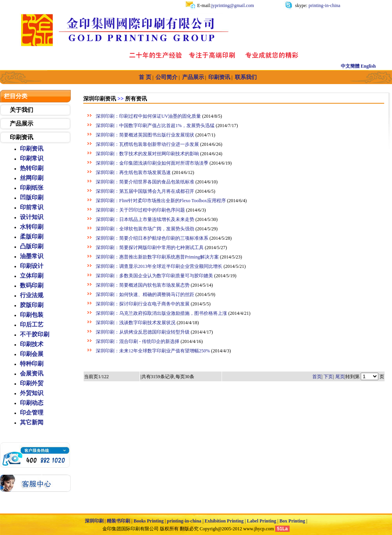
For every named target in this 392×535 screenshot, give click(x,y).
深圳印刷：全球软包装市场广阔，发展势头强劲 (145, 229)
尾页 (340, 377)
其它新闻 (32, 422)
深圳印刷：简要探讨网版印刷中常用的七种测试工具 (150, 248)
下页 (328, 377)
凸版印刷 (32, 246)
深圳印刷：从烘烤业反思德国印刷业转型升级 (143, 332)
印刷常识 (32, 158)
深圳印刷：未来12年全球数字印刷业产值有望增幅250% (153, 351)
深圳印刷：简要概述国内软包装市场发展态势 (143, 285)
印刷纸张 (32, 188)
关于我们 (21, 110)
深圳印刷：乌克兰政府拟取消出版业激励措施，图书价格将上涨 (161, 313)
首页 (317, 377)
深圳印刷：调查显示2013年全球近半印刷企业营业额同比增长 (159, 266)
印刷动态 (32, 403)
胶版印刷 (32, 305)
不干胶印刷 (35, 334)
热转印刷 (32, 168)
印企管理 (32, 413)
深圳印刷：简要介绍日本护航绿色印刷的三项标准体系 (152, 238)
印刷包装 (32, 315)
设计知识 (32, 217)
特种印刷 (32, 364)
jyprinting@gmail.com (233, 5)
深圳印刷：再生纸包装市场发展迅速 (133, 172)
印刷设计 (32, 266)
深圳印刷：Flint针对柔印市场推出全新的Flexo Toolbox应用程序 (161, 201)
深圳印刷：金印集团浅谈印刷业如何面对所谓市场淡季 (152, 163)
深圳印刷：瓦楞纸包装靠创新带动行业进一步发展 (147, 144)
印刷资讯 (21, 137)
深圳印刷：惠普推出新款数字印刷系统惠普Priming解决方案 (157, 257)
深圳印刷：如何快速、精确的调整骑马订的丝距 (145, 294)
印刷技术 (32, 344)
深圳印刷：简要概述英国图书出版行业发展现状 (145, 135)
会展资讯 (32, 373)
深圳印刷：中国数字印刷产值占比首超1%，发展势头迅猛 (155, 126)
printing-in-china (324, 5)
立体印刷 (32, 276)
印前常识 (32, 207)
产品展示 (21, 124)
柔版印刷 (32, 237)
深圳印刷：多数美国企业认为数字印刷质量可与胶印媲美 (154, 276)
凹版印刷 (32, 197)
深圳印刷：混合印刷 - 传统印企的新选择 (138, 341)
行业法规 (32, 295)
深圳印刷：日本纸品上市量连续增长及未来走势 (145, 219)
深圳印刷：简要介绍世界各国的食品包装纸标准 (145, 182)
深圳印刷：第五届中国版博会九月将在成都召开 (145, 191)
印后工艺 (32, 325)
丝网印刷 (32, 178)
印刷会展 (32, 354)
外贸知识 (32, 393)
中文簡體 (350, 66)
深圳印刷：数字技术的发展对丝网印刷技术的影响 (147, 154)
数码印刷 (32, 285)
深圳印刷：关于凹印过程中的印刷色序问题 (140, 210)
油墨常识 (32, 256)
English (368, 66)
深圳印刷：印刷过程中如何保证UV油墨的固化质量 (148, 116)
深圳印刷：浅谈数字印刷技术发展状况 (136, 323)
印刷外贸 (32, 383)
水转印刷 (32, 227)
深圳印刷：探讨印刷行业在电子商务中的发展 (143, 304)
